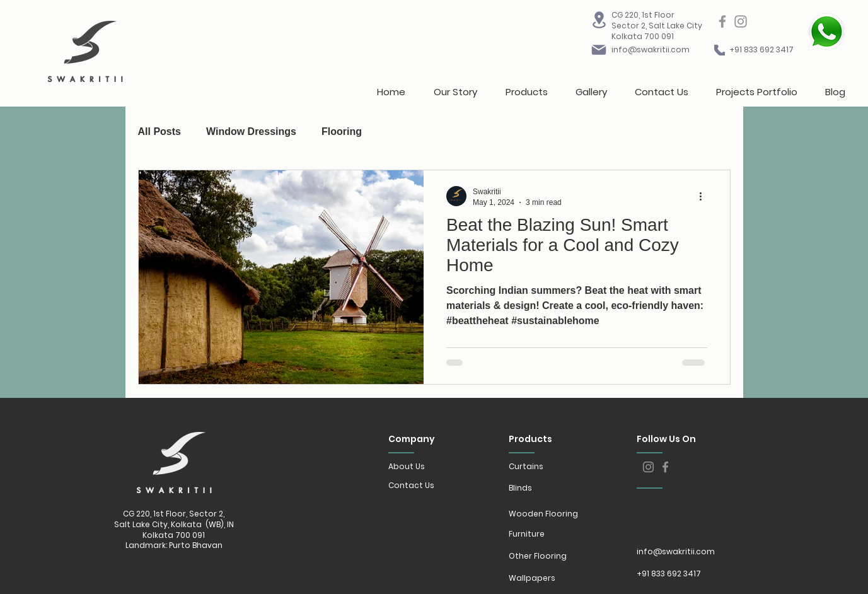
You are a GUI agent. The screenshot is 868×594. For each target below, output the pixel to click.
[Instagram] (741, 21)
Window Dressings (251, 131)
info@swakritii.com (651, 49)
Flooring (342, 131)
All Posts (159, 131)
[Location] (599, 20)
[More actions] (705, 196)
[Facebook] (722, 21)
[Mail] (599, 50)
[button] (526, 86)
